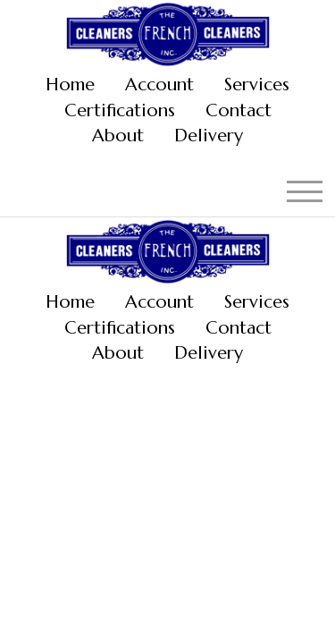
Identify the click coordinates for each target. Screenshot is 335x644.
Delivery (209, 136)
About (118, 136)
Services (257, 85)
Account (159, 85)
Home (70, 85)
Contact (239, 110)
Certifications (120, 110)
